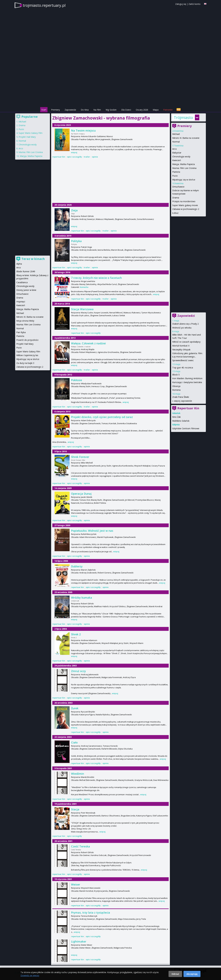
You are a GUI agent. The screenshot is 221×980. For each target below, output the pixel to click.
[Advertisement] (111, 86)
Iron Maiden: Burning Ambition (187, 378)
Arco (175, 149)
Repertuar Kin (188, 408)
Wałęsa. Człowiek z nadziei (88, 343)
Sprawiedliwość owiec (183, 360)
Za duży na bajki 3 (25, 363)
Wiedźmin (78, 774)
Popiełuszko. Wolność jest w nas (92, 531)
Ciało (74, 742)
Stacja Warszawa (82, 309)
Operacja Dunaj (81, 494)
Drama (176, 198)
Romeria (176, 390)
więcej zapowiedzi (183, 401)
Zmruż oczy (78, 671)
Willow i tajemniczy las (27, 355)
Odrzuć (175, 974)
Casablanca (22, 282)
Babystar (177, 153)
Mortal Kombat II (181, 346)
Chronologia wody (181, 157)
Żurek (75, 708)
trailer (87, 157)
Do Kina (85, 110)
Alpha (19, 264)
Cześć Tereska (81, 846)
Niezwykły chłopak (181, 350)
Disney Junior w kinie (26, 290)
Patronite (168, 110)
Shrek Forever (80, 457)
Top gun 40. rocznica (183, 368)
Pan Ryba (21, 332)
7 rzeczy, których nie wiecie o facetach (96, 278)
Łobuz (175, 213)
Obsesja (176, 386)
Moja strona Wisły (25, 321)
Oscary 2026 (142, 110)
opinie (95, 157)
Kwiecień (177, 160)
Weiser (76, 884)
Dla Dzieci (126, 110)
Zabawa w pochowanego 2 (186, 209)
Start (44, 110)
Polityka (76, 241)
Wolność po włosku (182, 328)
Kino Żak (176, 417)
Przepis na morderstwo (184, 201)
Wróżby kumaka (82, 598)
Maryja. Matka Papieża (184, 164)
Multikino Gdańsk (181, 421)
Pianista (176, 172)
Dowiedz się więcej (30, 975)
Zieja (74, 210)
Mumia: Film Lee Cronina (184, 168)
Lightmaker (79, 941)
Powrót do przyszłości (27, 340)
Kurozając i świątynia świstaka (187, 382)
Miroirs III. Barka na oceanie (186, 138)
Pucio (175, 176)
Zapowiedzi (70, 110)
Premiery (55, 110)
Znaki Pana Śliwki (181, 397)
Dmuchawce (178, 187)
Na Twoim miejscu (83, 130)
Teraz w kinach (33, 259)
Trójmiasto (183, 117)
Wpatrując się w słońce (184, 180)
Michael (176, 134)
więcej (74, 152)
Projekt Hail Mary (27, 137)
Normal (176, 142)
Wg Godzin (111, 110)
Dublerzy (77, 566)
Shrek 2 (76, 634)
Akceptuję (192, 974)
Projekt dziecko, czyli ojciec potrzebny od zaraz (102, 417)
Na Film (97, 110)
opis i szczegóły (74, 157)
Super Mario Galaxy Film (31, 133)
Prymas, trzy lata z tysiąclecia (91, 913)
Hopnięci (21, 302)
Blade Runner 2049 (26, 271)
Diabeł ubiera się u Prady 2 (185, 324)
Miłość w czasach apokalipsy (186, 342)
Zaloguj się (181, 4)
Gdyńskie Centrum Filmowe (186, 428)
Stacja (75, 809)
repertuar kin (59, 157)
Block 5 (176, 375)
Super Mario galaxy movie (185, 205)
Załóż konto (194, 4)
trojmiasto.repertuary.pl (44, 5)
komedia (84, 287)
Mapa (156, 110)
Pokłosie (77, 380)
